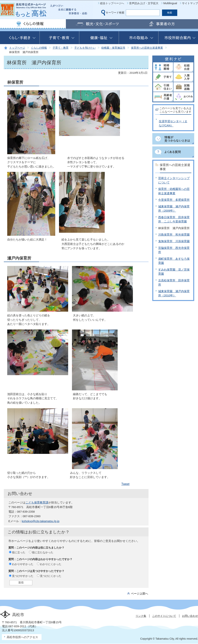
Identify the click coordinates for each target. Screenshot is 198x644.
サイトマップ (190, 3)
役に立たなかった (43, 552)
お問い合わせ (190, 616)
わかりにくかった (51, 564)
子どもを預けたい (85, 48)
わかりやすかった (23, 564)
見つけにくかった (51, 576)
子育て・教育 (61, 48)
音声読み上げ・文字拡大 (144, 3)
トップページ (17, 48)
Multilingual (170, 3)
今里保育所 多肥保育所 (174, 200)
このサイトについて (164, 616)
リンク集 (141, 616)
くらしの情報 (39, 48)
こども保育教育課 (37, 502)
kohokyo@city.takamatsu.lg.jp (41, 521)
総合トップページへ (112, 3)
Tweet (125, 484)
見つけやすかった (23, 576)
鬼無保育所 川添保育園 (174, 241)
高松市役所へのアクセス (22, 637)
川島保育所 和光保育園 (174, 235)
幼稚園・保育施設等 (113, 48)
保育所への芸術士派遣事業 (147, 48)
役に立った (19, 552)
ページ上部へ (140, 594)
